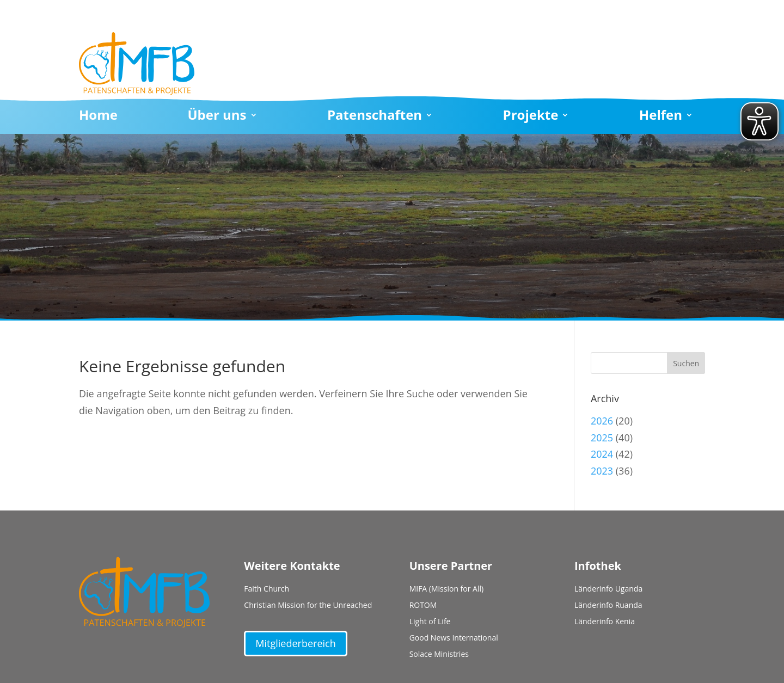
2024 (602, 454)
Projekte (531, 117)
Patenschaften (375, 117)
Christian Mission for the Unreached (308, 606)
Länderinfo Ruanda (608, 606)
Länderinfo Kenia (605, 622)
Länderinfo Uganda (608, 589)
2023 (602, 471)
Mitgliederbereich (295, 643)
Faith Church (267, 589)
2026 (602, 421)
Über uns (217, 117)
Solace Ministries (439, 655)
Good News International (454, 638)
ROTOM (423, 606)
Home (98, 117)
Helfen (661, 117)
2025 (602, 438)
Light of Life (430, 622)
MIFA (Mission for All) (447, 589)
